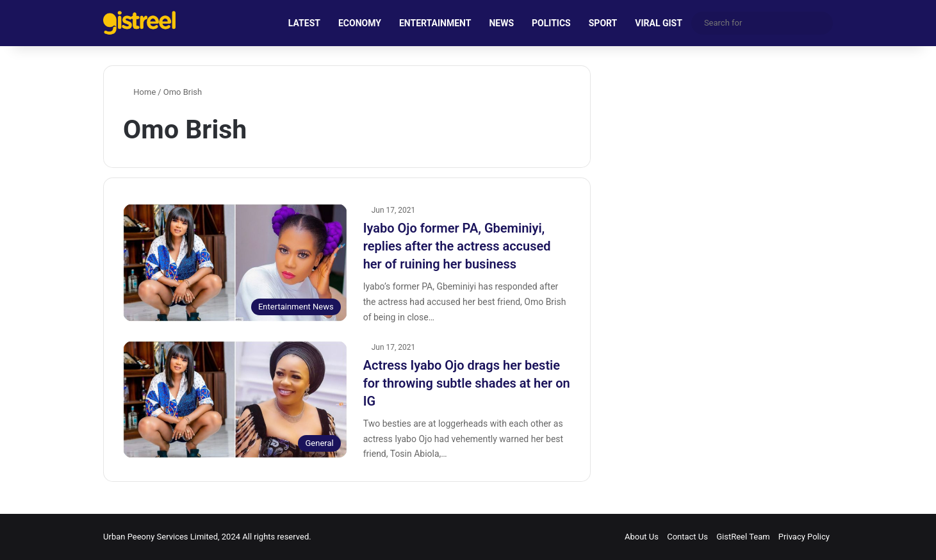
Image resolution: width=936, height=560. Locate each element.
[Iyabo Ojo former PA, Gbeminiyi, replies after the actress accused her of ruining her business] (235, 263)
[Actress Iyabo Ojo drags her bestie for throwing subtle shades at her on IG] (235, 400)
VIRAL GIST (659, 23)
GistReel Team (743, 537)
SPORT (603, 23)
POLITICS (551, 23)
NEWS (501, 23)
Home (139, 92)
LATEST (304, 23)
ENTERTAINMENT (435, 23)
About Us (642, 537)
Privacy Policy (804, 537)
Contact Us (687, 537)
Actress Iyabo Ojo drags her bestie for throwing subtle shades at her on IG (467, 383)
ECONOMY (360, 23)
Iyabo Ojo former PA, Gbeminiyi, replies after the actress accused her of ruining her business (457, 246)
